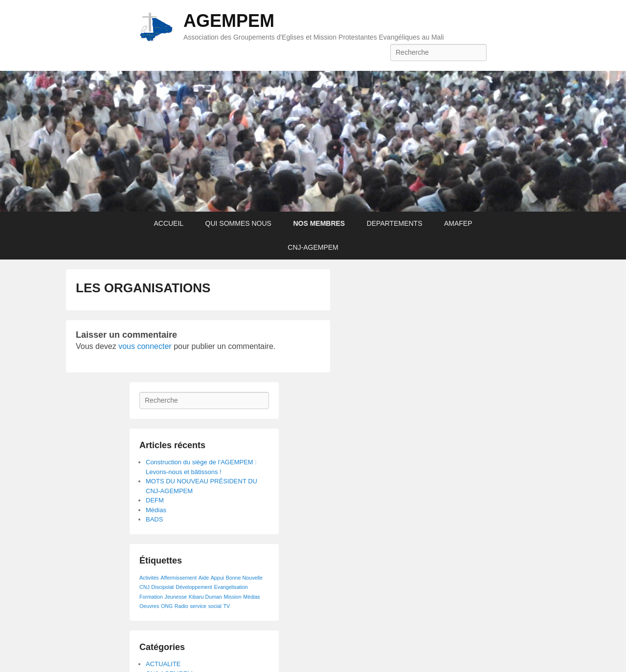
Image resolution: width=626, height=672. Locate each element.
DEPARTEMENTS (395, 223)
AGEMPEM (229, 21)
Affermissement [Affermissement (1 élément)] (179, 578)
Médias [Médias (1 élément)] (251, 597)
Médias (156, 510)
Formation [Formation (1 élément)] (151, 597)
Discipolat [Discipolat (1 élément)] (162, 587)
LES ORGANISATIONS (143, 288)
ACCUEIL (168, 223)
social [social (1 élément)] (215, 606)
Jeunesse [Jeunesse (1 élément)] (176, 597)
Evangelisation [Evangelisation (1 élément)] (231, 587)
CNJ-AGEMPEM (313, 247)
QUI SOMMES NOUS (238, 223)
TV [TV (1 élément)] (227, 606)
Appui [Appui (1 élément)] (217, 578)
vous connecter (145, 346)
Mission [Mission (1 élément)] (233, 597)
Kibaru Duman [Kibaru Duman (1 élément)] (205, 597)
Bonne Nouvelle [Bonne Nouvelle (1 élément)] (244, 578)
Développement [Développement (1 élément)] (194, 587)
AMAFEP (458, 223)
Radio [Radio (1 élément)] (181, 606)
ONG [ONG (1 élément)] (167, 606)
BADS (154, 519)
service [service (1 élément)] (198, 606)
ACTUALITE (163, 664)
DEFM (155, 500)
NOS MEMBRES (319, 223)
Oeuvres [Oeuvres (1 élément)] (149, 606)
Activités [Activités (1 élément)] (149, 578)
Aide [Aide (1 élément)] (204, 578)
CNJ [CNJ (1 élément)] (145, 587)
